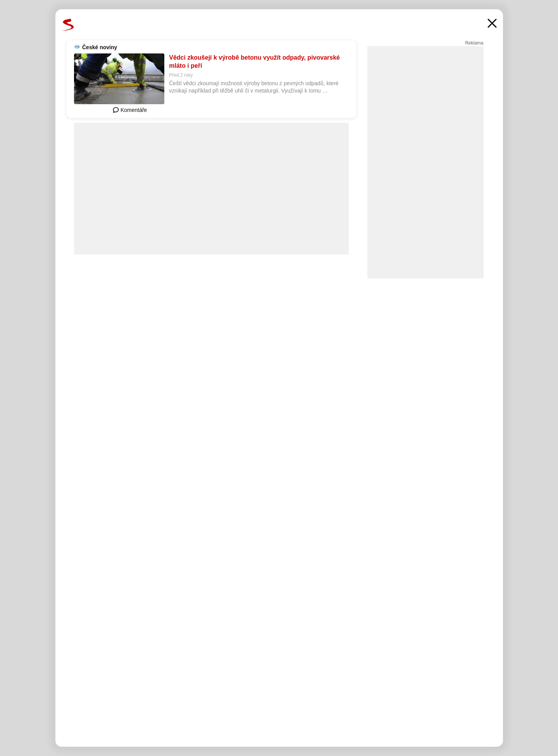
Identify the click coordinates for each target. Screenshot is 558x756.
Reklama (474, 43)
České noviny (100, 47)
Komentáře (130, 110)
